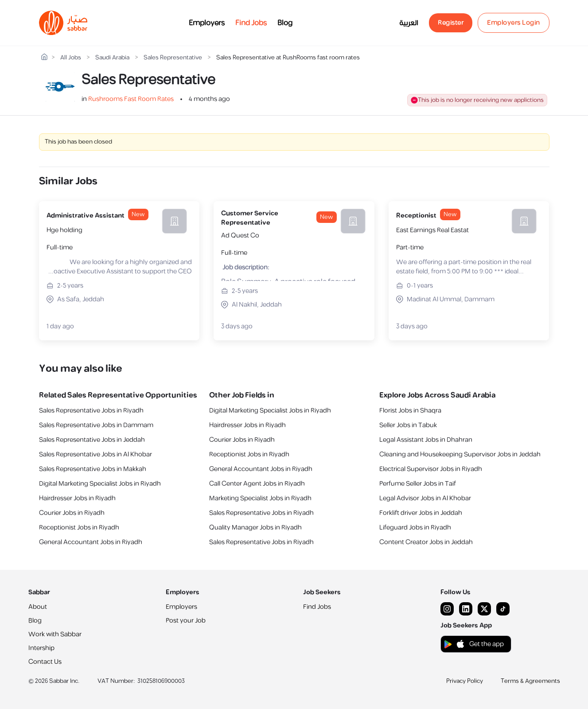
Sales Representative (173, 58)
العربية (409, 23)
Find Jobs (251, 23)
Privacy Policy (465, 681)
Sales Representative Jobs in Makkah (93, 469)
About (38, 607)
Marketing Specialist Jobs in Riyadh (260, 498)
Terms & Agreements (530, 681)
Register (451, 23)
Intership (41, 648)
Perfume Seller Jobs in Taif (418, 484)
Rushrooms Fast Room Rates (131, 99)
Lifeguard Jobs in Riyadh (415, 528)
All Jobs (71, 58)
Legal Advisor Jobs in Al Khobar (425, 498)
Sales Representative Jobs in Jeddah (92, 440)
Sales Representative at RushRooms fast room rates (288, 58)
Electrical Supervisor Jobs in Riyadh (431, 469)
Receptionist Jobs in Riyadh (79, 528)
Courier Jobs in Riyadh (72, 513)
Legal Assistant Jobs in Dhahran (426, 440)
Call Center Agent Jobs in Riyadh (257, 484)
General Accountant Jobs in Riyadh (91, 542)
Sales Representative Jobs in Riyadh (91, 411)
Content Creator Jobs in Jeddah (426, 542)
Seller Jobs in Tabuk (408, 425)
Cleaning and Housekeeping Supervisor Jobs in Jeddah (460, 454)
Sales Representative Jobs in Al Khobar (95, 454)
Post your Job (186, 621)
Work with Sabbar (55, 634)
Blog (285, 23)
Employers (207, 23)
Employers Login (514, 23)
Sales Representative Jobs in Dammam (96, 425)
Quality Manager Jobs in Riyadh (255, 528)
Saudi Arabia (112, 58)
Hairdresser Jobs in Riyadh (77, 498)
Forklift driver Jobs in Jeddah (421, 513)
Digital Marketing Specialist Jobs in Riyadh (100, 484)
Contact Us (45, 662)
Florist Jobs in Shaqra (410, 411)
